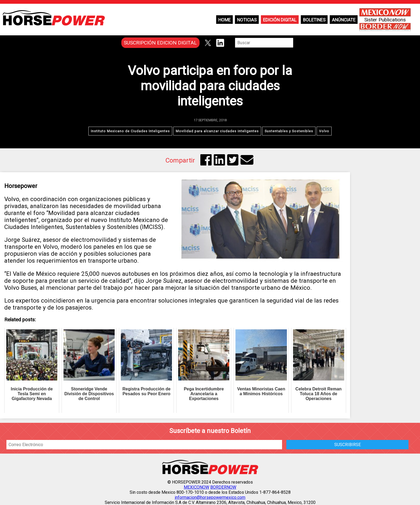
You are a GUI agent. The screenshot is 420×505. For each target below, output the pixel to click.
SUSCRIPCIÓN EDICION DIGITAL (160, 43)
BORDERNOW (223, 487)
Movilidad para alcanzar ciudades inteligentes (217, 131)
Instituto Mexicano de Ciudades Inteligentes (130, 131)
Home (224, 20)
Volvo (324, 131)
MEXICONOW (196, 487)
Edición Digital (280, 20)
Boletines (314, 20)
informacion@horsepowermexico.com (210, 497)
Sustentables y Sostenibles (289, 131)
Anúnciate (344, 20)
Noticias (247, 20)
